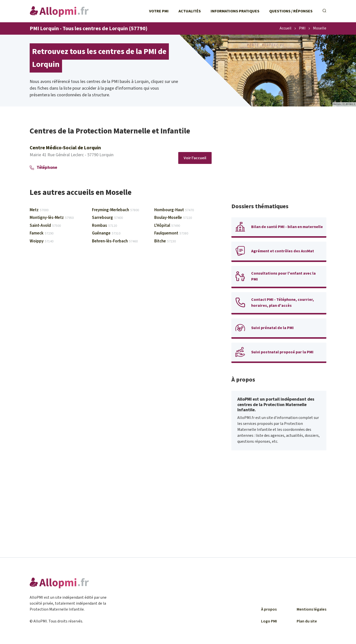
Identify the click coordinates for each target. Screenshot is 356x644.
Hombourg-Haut (174, 210)
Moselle (320, 28)
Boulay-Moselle (173, 218)
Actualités (190, 11)
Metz (39, 210)
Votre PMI (159, 11)
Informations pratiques (235, 11)
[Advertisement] (279, 161)
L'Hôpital (167, 226)
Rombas (104, 226)
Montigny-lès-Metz (52, 218)
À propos (269, 609)
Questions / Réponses (291, 11)
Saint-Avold (45, 226)
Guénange (106, 233)
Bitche (165, 241)
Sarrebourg (107, 218)
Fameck (42, 233)
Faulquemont (171, 233)
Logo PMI (269, 621)
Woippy (42, 241)
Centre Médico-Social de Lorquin (65, 148)
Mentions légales (311, 609)
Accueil (286, 28)
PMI (302, 28)
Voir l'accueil (195, 158)
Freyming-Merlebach (115, 210)
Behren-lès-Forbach (115, 241)
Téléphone (43, 167)
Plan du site (307, 621)
